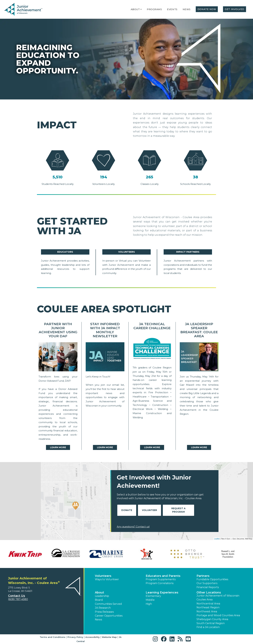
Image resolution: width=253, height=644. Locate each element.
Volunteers (127, 252)
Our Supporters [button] (207, 583)
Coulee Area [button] (205, 600)
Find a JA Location (208, 627)
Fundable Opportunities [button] (212, 579)
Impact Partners (188, 252)
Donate (127, 510)
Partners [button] (203, 576)
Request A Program (178, 510)
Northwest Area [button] (207, 611)
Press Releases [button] (104, 612)
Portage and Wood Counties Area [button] (218, 615)
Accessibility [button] (93, 637)
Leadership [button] (102, 596)
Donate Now (207, 9)
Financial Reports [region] (208, 587)
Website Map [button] (109, 637)
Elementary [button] (153, 596)
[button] (141, 9)
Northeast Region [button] (208, 607)
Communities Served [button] (108, 604)
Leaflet (217, 539)
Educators (65, 252)
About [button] (99, 592)
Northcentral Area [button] (208, 604)
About (135, 9)
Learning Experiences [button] (162, 592)
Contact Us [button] (17, 596)
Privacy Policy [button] (75, 637)
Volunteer (149, 510)
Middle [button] (150, 600)
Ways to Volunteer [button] (107, 579)
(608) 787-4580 (18, 599)
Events (172, 9)
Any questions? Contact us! (133, 527)
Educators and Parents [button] (163, 576)
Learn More (58, 447)
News (187, 9)
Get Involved (235, 9)
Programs (154, 9)
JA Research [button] (103, 608)
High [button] (149, 604)
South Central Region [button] (211, 623)
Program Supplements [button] (161, 579)
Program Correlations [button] (160, 583)
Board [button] (99, 600)
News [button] (98, 620)
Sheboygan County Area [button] (212, 619)
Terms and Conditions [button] (53, 637)
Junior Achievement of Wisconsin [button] (218, 596)
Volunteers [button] (103, 576)
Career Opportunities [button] (109, 616)
